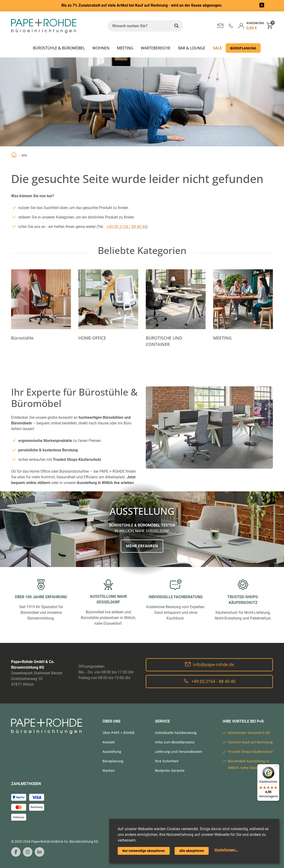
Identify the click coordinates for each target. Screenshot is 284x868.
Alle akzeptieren (192, 851)
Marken (109, 770)
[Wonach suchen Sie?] (139, 26)
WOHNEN (101, 48)
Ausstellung (112, 752)
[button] (231, 26)
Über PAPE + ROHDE (119, 733)
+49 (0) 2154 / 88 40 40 (126, 227)
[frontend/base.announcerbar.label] (262, 6)
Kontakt (109, 742)
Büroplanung (243, 48)
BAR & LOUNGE (192, 48)
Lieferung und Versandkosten (179, 752)
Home (14, 155)
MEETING (125, 48)
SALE (217, 48)
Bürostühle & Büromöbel (59, 48)
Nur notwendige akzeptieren (144, 851)
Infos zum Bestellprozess (175, 742)
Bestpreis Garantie (170, 770)
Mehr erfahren (142, 546)
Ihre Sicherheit (167, 761)
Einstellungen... (226, 850)
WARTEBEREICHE (156, 48)
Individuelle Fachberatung (176, 733)
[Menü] (276, 767)
